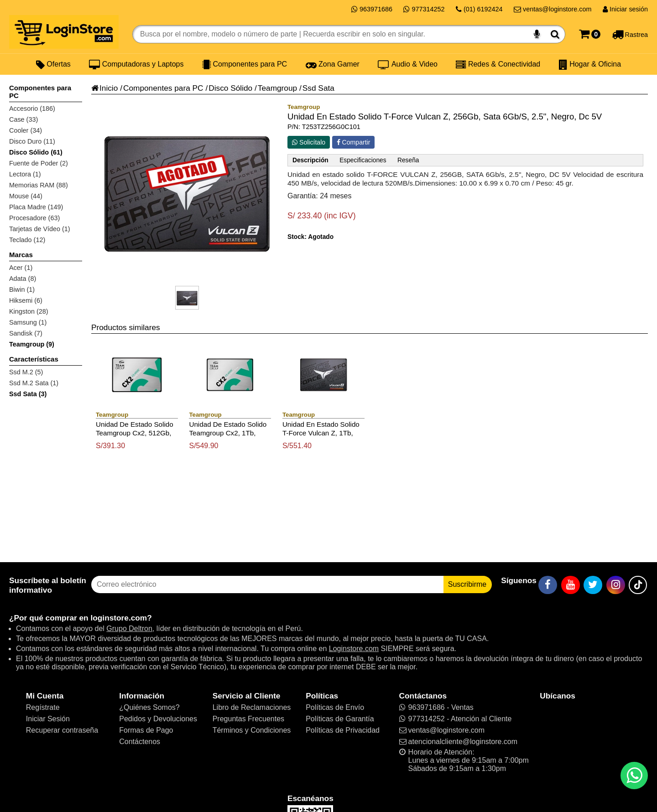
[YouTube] (571, 585)
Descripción (310, 160)
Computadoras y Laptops (136, 64)
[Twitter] (593, 585)
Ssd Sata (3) (28, 394)
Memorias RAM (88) (39, 185)
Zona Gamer (333, 64)
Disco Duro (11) (32, 141)
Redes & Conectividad (498, 64)
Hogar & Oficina (590, 64)
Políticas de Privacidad (343, 730)
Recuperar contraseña (62, 730)
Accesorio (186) (32, 109)
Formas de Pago (146, 730)
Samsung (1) (28, 322)
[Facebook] (548, 585)
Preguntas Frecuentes (248, 719)
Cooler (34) (26, 130)
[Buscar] (555, 34)
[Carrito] (590, 34)
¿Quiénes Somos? (149, 707)
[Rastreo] (630, 34)
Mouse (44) (26, 196)
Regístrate (43, 707)
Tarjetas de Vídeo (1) (40, 229)
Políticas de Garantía (340, 719)
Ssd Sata (318, 88)
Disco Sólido (230, 88)
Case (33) (23, 119)
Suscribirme (467, 584)
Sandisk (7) (26, 333)
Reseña (408, 160)
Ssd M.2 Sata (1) (34, 383)
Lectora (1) (25, 174)
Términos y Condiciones (252, 730)
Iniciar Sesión (48, 719)
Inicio (104, 88)
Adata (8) (23, 279)
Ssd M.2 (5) (26, 372)
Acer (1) (21, 268)
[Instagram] (616, 585)
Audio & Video (408, 64)
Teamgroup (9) (32, 344)
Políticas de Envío (335, 707)
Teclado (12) (27, 240)
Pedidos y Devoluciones (158, 719)
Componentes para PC (245, 64)
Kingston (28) (29, 311)
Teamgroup (277, 88)
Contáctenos (140, 742)
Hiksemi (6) (26, 300)
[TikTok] (638, 585)
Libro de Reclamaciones (252, 707)
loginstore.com (119, 618)
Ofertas (53, 64)
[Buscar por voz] (537, 34)
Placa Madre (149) (36, 207)
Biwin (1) (22, 290)
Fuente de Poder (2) (39, 163)
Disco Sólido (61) (36, 152)
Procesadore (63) (34, 218)
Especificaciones (363, 160)
